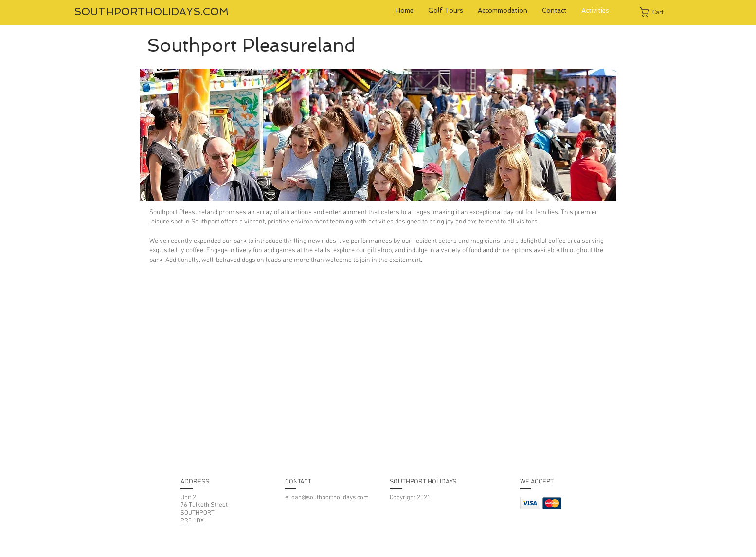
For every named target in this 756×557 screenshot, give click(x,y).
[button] (657, 12)
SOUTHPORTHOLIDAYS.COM (151, 11)
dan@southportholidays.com (330, 498)
